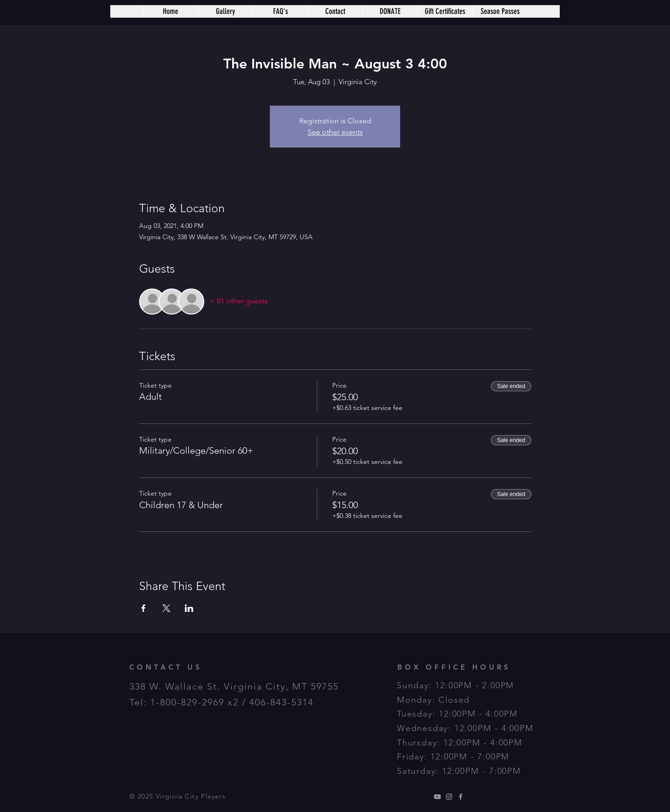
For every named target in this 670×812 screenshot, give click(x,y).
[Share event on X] (166, 608)
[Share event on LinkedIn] (189, 608)
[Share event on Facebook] (144, 608)
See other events (335, 132)
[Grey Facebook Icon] (461, 797)
